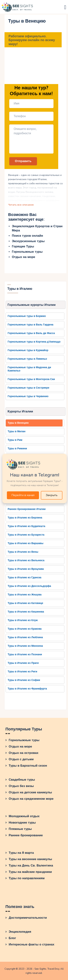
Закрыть (52, 495)
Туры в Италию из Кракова (25, 629)
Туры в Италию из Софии (24, 680)
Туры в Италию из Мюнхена (25, 646)
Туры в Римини (17, 449)
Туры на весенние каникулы (30, 859)
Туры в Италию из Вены (23, 552)
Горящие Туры (23, 246)
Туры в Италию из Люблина (25, 637)
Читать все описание (21, 205)
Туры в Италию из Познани (25, 654)
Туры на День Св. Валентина (31, 865)
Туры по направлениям (27, 878)
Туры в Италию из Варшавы (25, 543)
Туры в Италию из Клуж (23, 620)
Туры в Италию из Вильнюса (26, 560)
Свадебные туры (22, 780)
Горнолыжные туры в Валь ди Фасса (31, 333)
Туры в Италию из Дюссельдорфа (29, 586)
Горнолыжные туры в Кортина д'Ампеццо (34, 342)
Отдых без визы (21, 786)
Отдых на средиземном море (31, 799)
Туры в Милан (17, 431)
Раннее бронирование (26, 835)
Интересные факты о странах (31, 944)
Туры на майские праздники (30, 872)
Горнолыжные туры (27, 252)
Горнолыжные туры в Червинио (28, 396)
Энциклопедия (20, 932)
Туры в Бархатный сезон (28, 766)
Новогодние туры (22, 823)
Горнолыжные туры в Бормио (27, 316)
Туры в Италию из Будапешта (26, 526)
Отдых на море (23, 257)
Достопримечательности (28, 918)
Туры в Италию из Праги (23, 663)
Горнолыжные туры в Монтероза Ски (31, 379)
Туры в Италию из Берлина (25, 518)
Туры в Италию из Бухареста (26, 535)
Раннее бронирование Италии (27, 509)
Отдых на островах (24, 753)
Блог (12, 938)
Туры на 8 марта (21, 853)
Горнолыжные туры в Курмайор (28, 350)
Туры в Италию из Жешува (25, 595)
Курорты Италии (20, 411)
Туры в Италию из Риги (22, 672)
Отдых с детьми (21, 759)
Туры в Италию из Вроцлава (26, 569)
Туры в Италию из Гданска (24, 578)
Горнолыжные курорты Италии (32, 305)
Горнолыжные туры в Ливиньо (27, 359)
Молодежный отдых (24, 816)
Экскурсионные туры (28, 241)
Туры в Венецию (18, 423)
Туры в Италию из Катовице (25, 603)
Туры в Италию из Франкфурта (27, 689)
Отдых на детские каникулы (30, 792)
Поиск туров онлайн (27, 236)
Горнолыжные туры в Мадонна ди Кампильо (29, 369)
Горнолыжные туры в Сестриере (28, 388)
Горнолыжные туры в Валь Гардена (30, 325)
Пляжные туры (20, 829)
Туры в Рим (15, 440)
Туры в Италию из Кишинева (26, 612)
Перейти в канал (23, 495)
